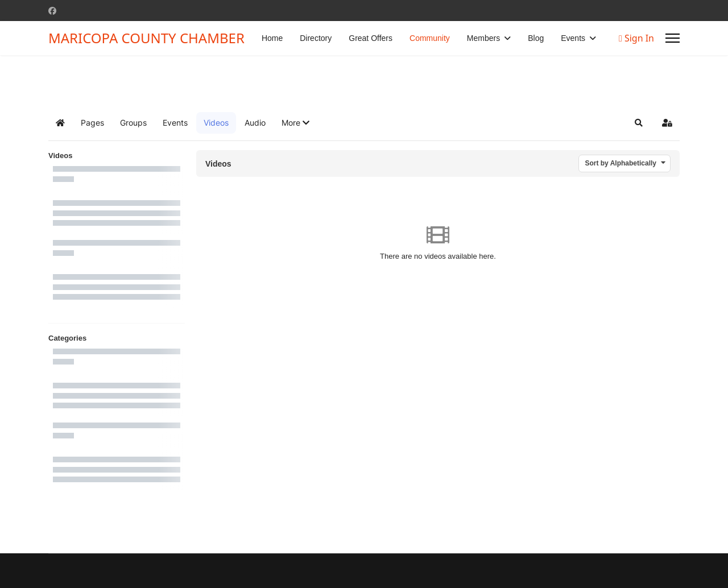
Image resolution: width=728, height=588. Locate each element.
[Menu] (673, 38)
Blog (536, 38)
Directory (316, 38)
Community (430, 38)
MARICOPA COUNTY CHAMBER (146, 38)
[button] (295, 123)
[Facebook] (52, 11)
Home (272, 38)
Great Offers (371, 38)
